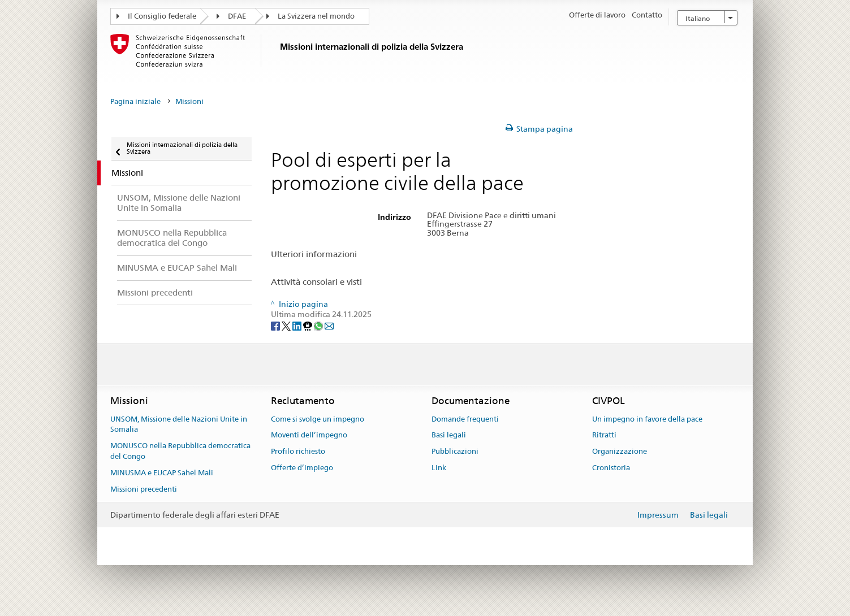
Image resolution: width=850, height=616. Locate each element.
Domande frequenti (465, 419)
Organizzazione (620, 452)
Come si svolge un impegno (318, 419)
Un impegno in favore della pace (647, 419)
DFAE (237, 16)
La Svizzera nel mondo (316, 16)
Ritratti (604, 435)
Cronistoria (611, 468)
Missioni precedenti (144, 489)
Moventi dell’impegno (309, 435)
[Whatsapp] (319, 325)
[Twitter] (287, 325)
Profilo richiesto (298, 452)
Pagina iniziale (135, 101)
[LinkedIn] (298, 325)
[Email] (329, 325)
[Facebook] (276, 325)
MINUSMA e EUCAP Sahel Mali (162, 473)
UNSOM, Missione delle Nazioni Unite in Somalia (179, 424)
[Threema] (308, 325)
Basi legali (449, 435)
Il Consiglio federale (162, 16)
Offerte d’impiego (302, 468)
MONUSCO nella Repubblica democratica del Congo (180, 452)
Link (439, 468)
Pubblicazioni (455, 452)
